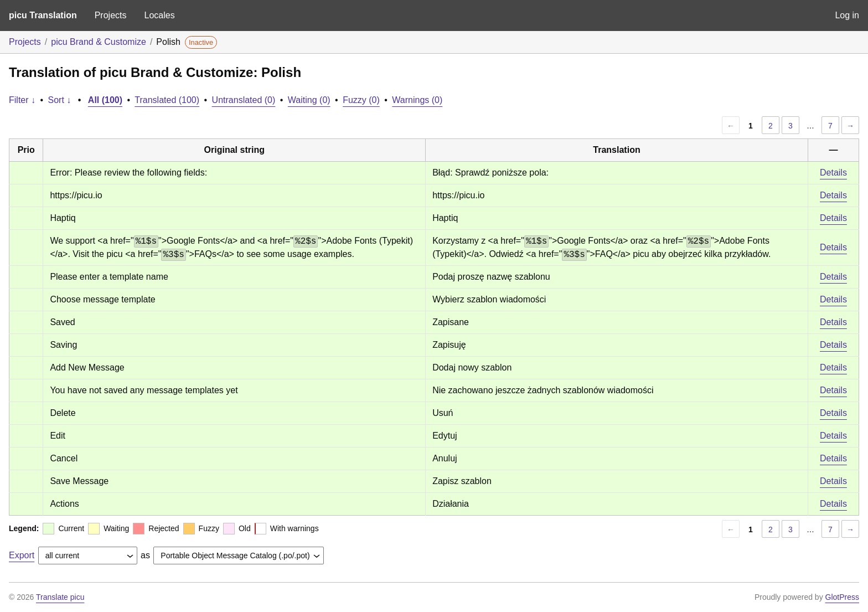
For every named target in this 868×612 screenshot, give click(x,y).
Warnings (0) (417, 100)
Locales (159, 15)
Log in (847, 15)
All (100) (105, 100)
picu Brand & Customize (99, 42)
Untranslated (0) (244, 100)
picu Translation (43, 15)
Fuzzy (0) (361, 100)
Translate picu (60, 597)
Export (22, 555)
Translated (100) (167, 100)
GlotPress (842, 597)
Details (833, 173)
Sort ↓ (60, 100)
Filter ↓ (22, 100)
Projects (111, 15)
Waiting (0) (309, 100)
